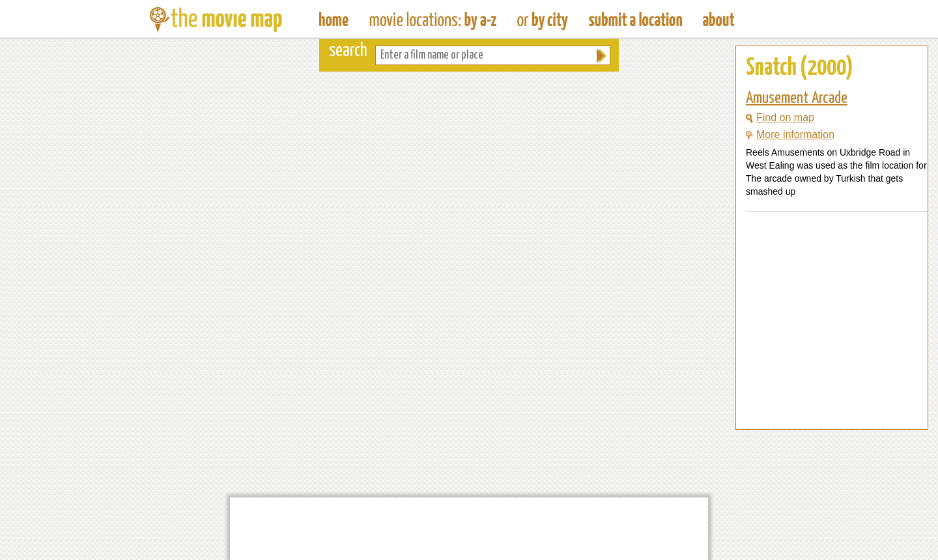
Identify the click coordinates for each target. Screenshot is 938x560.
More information (790, 134)
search (348, 51)
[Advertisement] (821, 404)
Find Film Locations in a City (543, 20)
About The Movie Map (718, 20)
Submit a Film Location (635, 20)
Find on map (780, 118)
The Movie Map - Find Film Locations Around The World (334, 20)
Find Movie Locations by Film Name (433, 20)
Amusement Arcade (797, 98)
